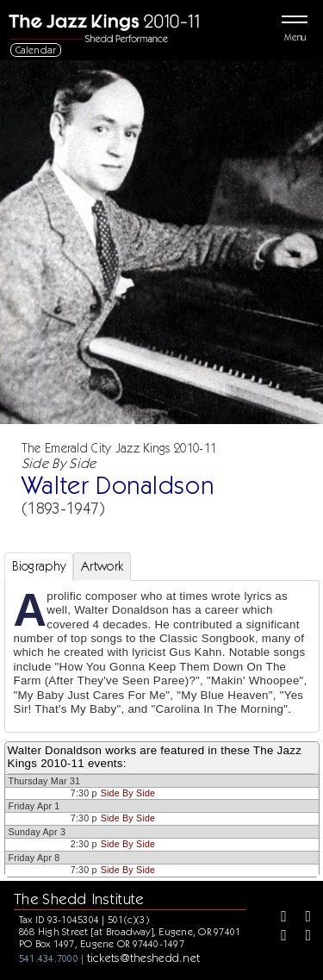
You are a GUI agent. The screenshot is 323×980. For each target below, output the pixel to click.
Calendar (36, 50)
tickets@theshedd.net (144, 958)
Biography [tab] (39, 566)
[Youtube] (302, 937)
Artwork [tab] (102, 566)
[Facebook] (277, 918)
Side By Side (128, 793)
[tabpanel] (162, 657)
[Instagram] (277, 937)
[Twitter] (302, 918)
